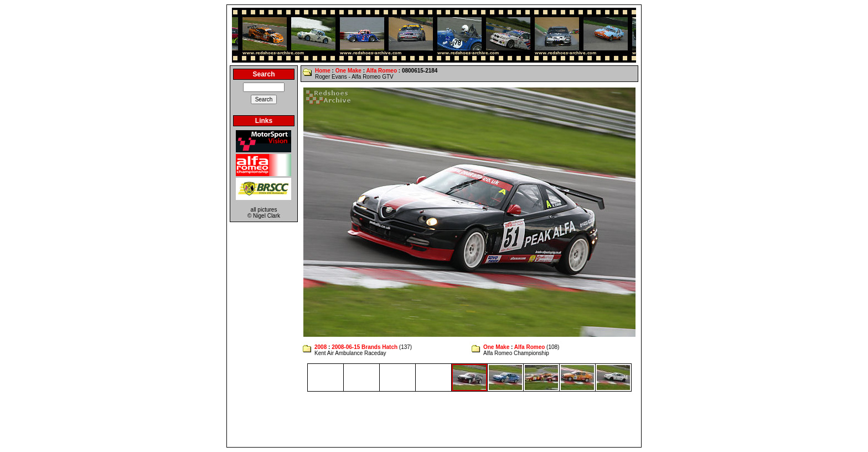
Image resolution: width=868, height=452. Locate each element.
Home (323, 71)
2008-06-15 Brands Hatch (365, 347)
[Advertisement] (434, 419)
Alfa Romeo (381, 71)
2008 (321, 347)
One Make (348, 71)
